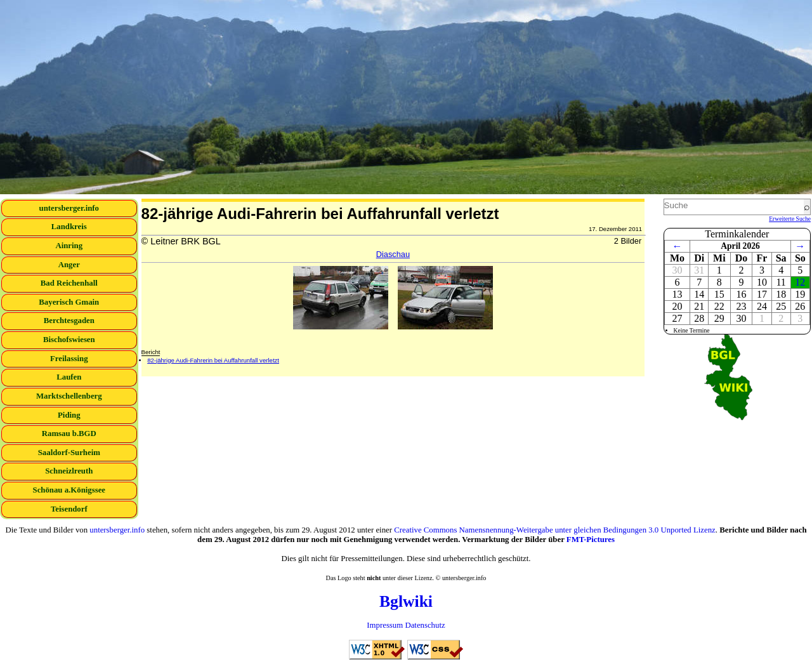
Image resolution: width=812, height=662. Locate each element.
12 (800, 282)
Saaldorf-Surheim (69, 453)
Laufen (69, 377)
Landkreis (69, 227)
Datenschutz (425, 625)
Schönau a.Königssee (69, 490)
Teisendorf (69, 509)
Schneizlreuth (69, 471)
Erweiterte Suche (790, 219)
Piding (69, 415)
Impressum (385, 625)
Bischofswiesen (69, 340)
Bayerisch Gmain (69, 302)
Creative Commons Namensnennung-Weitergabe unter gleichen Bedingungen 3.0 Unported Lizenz (555, 530)
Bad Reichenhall (69, 283)
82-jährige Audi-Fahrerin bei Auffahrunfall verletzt (213, 360)
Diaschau (393, 254)
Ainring (69, 246)
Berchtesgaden (69, 321)
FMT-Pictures (591, 540)
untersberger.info (69, 208)
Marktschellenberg (69, 396)
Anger (69, 265)
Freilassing (69, 359)
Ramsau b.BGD (69, 434)
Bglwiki (406, 601)
